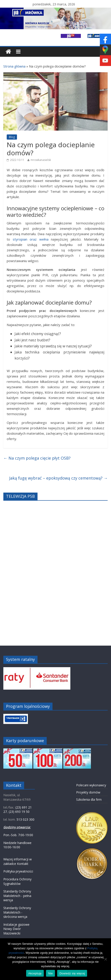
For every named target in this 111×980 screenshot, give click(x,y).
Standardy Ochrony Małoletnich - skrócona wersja (17, 912)
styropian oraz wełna (31, 239)
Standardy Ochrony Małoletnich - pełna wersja (17, 896)
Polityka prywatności (18, 871)
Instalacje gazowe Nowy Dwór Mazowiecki (16, 929)
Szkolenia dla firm (89, 799)
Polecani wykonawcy (91, 785)
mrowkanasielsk (41, 160)
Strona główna (14, 66)
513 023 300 (25, 819)
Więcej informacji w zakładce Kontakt (18, 861)
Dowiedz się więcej (72, 973)
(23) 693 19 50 (19, 812)
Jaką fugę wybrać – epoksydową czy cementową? (58, 478)
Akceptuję (35, 973)
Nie (50, 973)
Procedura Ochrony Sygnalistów (17, 881)
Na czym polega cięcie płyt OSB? (37, 458)
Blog (12, 137)
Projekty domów (88, 792)
